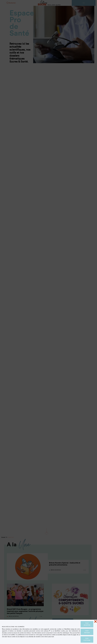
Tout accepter (87, 624)
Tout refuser (87, 632)
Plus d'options (87, 639)
